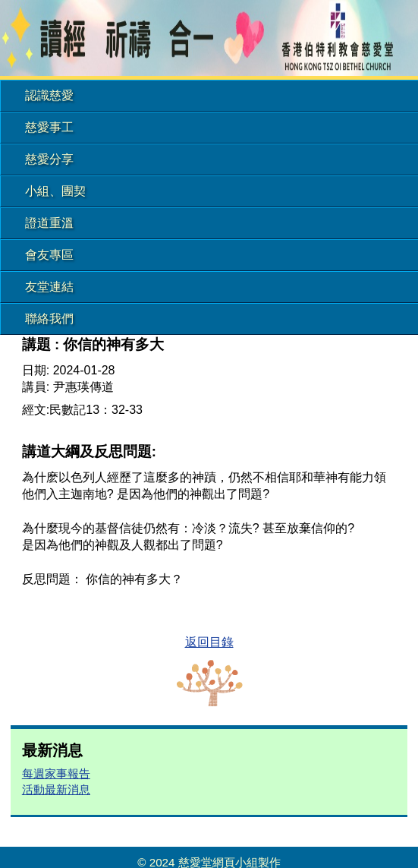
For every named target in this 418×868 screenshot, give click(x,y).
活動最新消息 (56, 789)
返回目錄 (209, 642)
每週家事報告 (56, 773)
